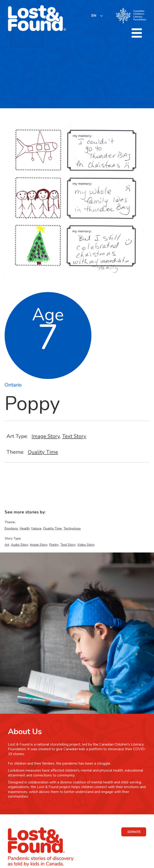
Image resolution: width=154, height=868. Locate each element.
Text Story (74, 436)
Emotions (11, 528)
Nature (36, 528)
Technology (72, 528)
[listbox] (97, 16)
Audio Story (20, 545)
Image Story (46, 436)
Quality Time (43, 452)
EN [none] (94, 16)
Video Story (86, 545)
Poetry (54, 545)
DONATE (134, 832)
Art (7, 545)
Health (25, 528)
